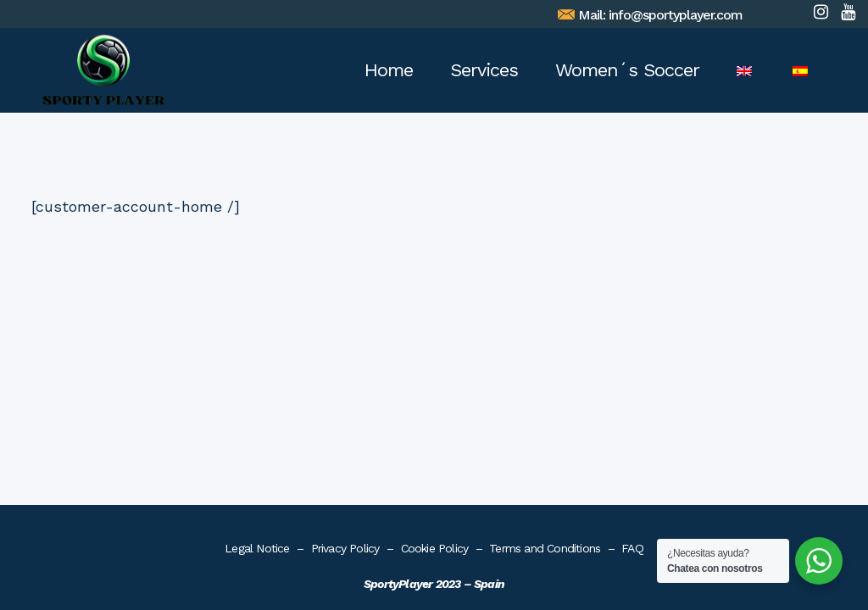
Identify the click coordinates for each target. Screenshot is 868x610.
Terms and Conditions (545, 306)
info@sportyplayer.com (677, 15)
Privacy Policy (345, 306)
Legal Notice (257, 306)
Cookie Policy (435, 306)
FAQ (632, 306)
